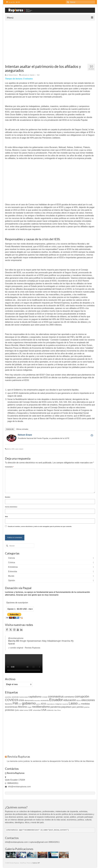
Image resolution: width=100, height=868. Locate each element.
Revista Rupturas (19, 756)
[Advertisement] (50, 39)
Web (6, 517)
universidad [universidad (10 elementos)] (37, 710)
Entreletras (13, 567)
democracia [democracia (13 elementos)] (29, 700)
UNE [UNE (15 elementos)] (30, 710)
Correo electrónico (11, 507)
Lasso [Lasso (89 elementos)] (73, 703)
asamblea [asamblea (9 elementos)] (8, 697)
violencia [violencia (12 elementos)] (50, 710)
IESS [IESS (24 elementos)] (44, 704)
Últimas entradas (22, 429)
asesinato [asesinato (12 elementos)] (15, 697)
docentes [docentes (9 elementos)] (37, 701)
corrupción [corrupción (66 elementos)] (82, 696)
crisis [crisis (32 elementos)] (21, 700)
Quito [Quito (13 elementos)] (17, 710)
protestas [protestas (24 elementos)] (10, 710)
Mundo (11, 576)
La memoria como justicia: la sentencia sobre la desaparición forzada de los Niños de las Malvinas (50, 761)
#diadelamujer (54, 641)
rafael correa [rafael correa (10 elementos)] (24, 710)
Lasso (17, 449)
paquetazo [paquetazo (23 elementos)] (66, 707)
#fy (72, 641)
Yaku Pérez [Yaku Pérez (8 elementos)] (57, 710)
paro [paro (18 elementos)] (74, 707)
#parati (11, 644)
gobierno (8, 449)
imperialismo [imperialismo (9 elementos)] (51, 704)
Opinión (32, 75)
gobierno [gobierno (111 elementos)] (29, 703)
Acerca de (10, 429)
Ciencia (11, 558)
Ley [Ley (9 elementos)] (79, 704)
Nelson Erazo (13, 75)
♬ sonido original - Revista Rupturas (24, 648)
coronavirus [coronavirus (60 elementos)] (56, 696)
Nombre (8, 497)
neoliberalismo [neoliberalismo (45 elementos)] (41, 707)
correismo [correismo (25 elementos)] (69, 697)
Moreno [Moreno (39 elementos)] (22, 707)
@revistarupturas (16, 638)
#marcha (66, 641)
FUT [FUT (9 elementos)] (20, 704)
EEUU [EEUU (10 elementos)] (79, 701)
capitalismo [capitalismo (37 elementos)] (35, 697)
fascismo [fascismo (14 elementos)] (9, 704)
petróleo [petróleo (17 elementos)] (80, 707)
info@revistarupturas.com (18, 787)
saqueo (21, 449)
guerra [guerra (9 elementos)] (38, 704)
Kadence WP (36, 863)
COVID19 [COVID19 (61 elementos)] (11, 700)
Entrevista (13, 571)
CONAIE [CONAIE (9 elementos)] (45, 697)
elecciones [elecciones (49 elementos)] (88, 700)
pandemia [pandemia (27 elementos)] (55, 707)
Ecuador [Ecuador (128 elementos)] (56, 700)
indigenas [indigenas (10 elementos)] (58, 704)
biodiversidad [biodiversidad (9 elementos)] (24, 697)
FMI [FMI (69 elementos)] (15, 703)
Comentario (9, 467)
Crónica (12, 562)
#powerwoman (34, 641)
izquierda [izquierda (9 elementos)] (65, 704)
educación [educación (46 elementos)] (70, 700)
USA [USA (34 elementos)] (44, 710)
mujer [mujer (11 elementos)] (29, 707)
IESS (13, 449)
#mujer (23, 641)
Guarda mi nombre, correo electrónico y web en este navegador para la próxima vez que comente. (40, 526)
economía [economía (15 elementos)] (45, 700)
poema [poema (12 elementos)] (87, 707)
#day (44, 641)
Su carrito (13, 2)
